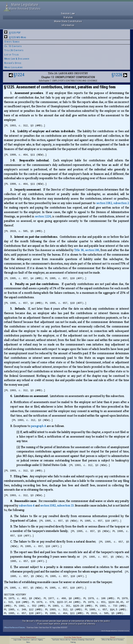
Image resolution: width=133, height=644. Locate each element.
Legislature (17, 640)
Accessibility (65, 640)
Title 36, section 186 (87, 250)
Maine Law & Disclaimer (17, 59)
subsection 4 (27, 505)
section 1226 (43, 216)
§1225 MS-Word (18, 37)
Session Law (68, 13)
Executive (26, 640)
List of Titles (12, 55)
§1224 (19, 75)
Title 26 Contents (14, 50)
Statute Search (12, 42)
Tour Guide (56, 640)
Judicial (34, 640)
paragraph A (39, 426)
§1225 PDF (15, 33)
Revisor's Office (13, 63)
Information (68, 25)
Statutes (68, 17)
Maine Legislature (14, 67)
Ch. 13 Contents (13, 46)
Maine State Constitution (68, 21)
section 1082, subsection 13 (57, 505)
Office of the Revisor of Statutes (15, 627)
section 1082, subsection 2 (113, 203)
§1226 (117, 75)
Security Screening (78, 640)
